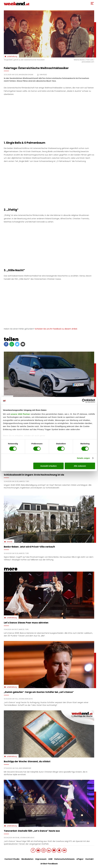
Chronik (10, 542)
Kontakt (90, 859)
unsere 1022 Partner (20, 414)
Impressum (41, 859)
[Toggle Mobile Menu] (92, 3)
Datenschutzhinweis (64, 859)
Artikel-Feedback (49, 864)
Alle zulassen (80, 466)
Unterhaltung (12, 56)
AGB (50, 859)
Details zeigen (83, 458)
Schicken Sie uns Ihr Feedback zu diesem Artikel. (56, 329)
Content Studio (12, 859)
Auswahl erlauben (48, 466)
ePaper (80, 859)
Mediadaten (27, 859)
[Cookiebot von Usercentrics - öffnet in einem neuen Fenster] (84, 401)
